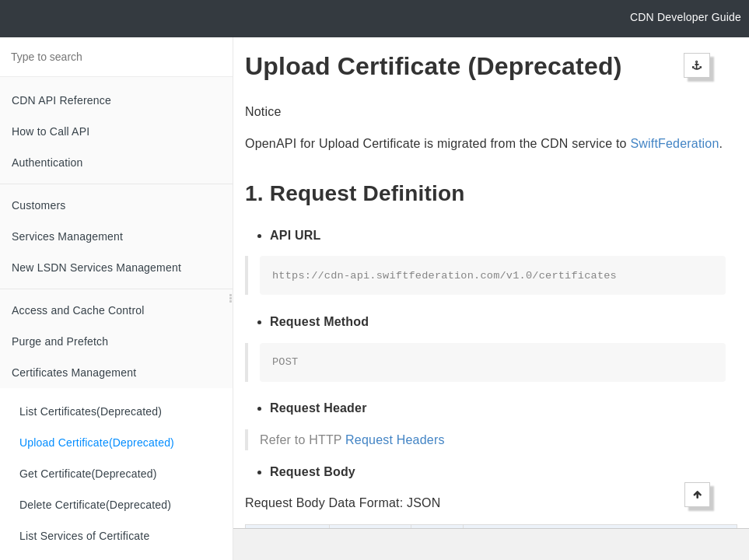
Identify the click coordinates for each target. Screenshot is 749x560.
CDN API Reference (61, 100)
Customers (38, 205)
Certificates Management (74, 373)
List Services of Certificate (84, 536)
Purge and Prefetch (60, 341)
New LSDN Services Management (96, 268)
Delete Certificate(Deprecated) (95, 505)
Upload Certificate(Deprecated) (97, 443)
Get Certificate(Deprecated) (88, 474)
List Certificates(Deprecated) (91, 411)
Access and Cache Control (78, 310)
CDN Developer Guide (686, 17)
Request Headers (395, 440)
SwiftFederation (674, 143)
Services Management (67, 236)
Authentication (47, 163)
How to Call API (51, 131)
